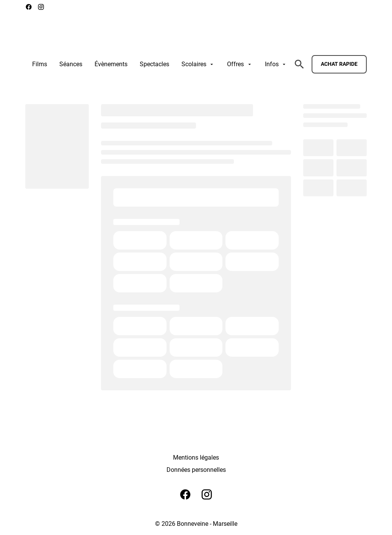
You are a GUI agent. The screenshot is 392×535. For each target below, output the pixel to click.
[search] (299, 64)
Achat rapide (339, 64)
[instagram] (41, 7)
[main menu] (160, 64)
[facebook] (29, 7)
